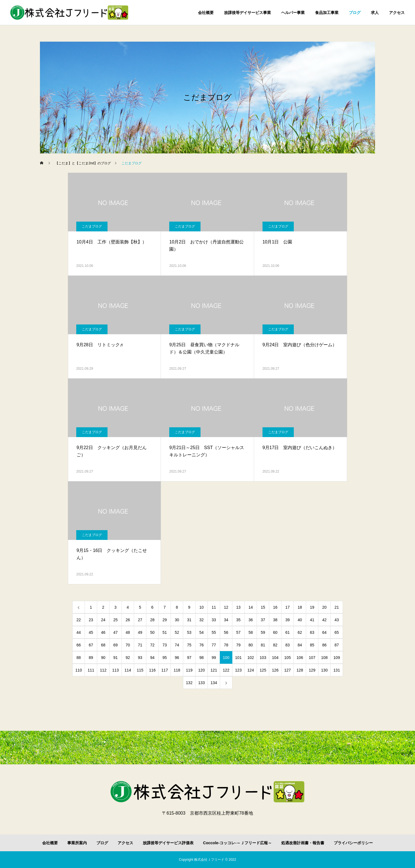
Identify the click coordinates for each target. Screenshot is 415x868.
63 (312, 632)
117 (165, 670)
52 (177, 632)
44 (79, 632)
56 (226, 632)
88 (79, 658)
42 (325, 620)
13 (238, 607)
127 (288, 670)
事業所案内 (77, 843)
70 (128, 645)
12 (226, 607)
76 (202, 645)
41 (312, 620)
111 (91, 670)
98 (202, 658)
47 (116, 632)
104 (275, 658)
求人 (375, 13)
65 (337, 632)
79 (238, 645)
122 (226, 670)
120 (201, 670)
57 (238, 632)
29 (165, 620)
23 (91, 620)
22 (79, 620)
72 (152, 645)
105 (288, 658)
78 (226, 645)
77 (214, 645)
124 (251, 670)
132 (189, 683)
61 (288, 632)
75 (189, 645)
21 (337, 607)
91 (116, 658)
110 (79, 670)
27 (140, 620)
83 (288, 645)
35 (238, 620)
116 (152, 670)
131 (337, 670)
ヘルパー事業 (293, 13)
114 (128, 670)
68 (103, 645)
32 (202, 620)
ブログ (355, 13)
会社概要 (206, 13)
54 (202, 632)
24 (103, 620)
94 (152, 658)
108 (324, 658)
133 (201, 683)
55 (214, 632)
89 (91, 658)
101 (238, 658)
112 (103, 670)
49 (140, 632)
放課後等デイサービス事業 (247, 13)
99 (214, 658)
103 (263, 658)
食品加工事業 (327, 13)
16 (275, 607)
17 (288, 607)
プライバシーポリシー (353, 843)
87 (337, 645)
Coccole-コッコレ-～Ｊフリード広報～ (237, 843)
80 (251, 645)
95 (165, 658)
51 (165, 632)
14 (251, 607)
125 (263, 670)
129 (312, 670)
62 (300, 632)
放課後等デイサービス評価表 (168, 843)
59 (263, 632)
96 (177, 658)
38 (275, 620)
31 (189, 620)
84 (300, 645)
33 (214, 620)
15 (263, 607)
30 (177, 620)
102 (251, 658)
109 (337, 658)
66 (79, 645)
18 (300, 607)
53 (189, 632)
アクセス (397, 13)
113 (115, 670)
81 (263, 645)
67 (91, 645)
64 (325, 632)
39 (288, 620)
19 (312, 607)
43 (337, 620)
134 (214, 683)
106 (300, 658)
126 (275, 670)
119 (189, 670)
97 (189, 658)
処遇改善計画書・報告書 (303, 843)
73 (165, 645)
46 (103, 632)
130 (324, 670)
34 (226, 620)
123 (238, 670)
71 (140, 645)
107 (312, 658)
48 (128, 632)
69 (116, 645)
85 (312, 645)
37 (263, 620)
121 (214, 670)
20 (325, 607)
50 (152, 632)
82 (275, 645)
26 (128, 620)
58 (251, 632)
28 (152, 620)
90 (103, 658)
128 (300, 670)
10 (202, 607)
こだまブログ (92, 226)
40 (300, 620)
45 (91, 632)
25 (116, 620)
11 (214, 607)
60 (275, 632)
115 (140, 670)
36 (251, 620)
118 (177, 670)
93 (140, 658)
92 (128, 658)
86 (325, 645)
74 (177, 645)
